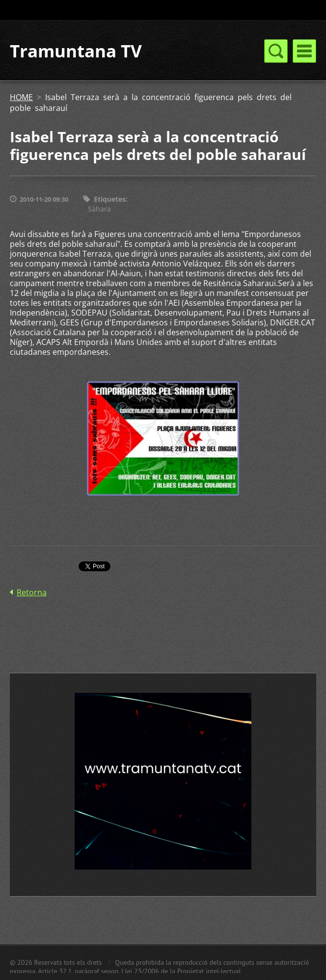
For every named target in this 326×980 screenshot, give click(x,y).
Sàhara (99, 209)
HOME (21, 97)
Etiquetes (110, 199)
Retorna (32, 592)
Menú (304, 51)
